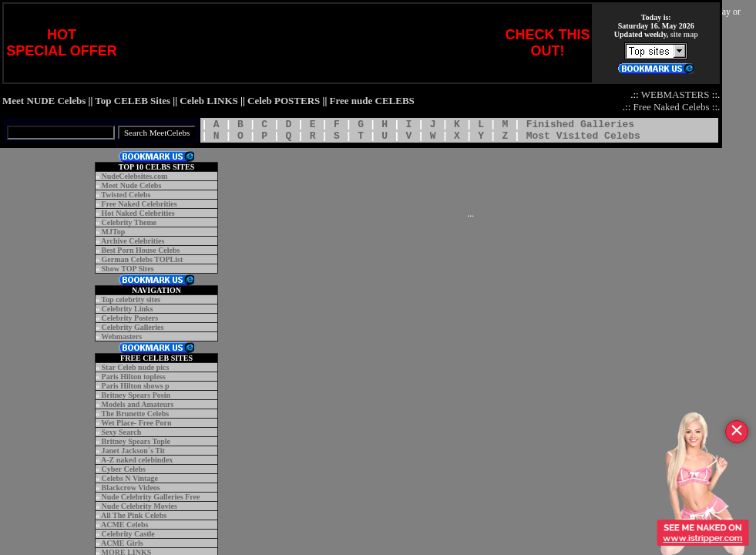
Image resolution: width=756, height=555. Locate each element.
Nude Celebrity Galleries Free (151, 497)
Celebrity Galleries (133, 327)
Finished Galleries (580, 124)
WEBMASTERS (675, 94)
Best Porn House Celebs (141, 250)
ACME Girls (122, 543)
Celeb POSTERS (284, 101)
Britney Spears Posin (136, 395)
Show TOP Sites (128, 269)
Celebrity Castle (128, 534)
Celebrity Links (128, 309)
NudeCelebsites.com (135, 176)
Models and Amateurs (138, 404)
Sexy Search (122, 432)
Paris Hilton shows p (136, 386)
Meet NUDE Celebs (44, 101)
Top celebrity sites (131, 299)
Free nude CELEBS (372, 101)
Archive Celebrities (133, 241)
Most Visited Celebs (583, 136)
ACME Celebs (124, 525)
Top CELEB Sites (133, 101)
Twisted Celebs (126, 195)
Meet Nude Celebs (132, 185)
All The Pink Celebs (134, 515)
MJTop (114, 232)
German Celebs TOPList (143, 259)
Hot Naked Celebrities (138, 213)
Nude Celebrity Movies (139, 506)
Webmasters (121, 336)
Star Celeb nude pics (136, 367)
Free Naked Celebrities (139, 204)
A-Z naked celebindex (137, 460)
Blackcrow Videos (131, 488)
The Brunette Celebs (135, 414)
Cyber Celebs (124, 469)
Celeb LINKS (208, 101)
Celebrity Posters (130, 318)
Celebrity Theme (129, 222)
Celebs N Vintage (130, 478)
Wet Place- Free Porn (136, 423)
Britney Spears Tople (136, 441)
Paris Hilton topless (134, 377)
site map (684, 34)
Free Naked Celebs (672, 107)
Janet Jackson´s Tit (133, 451)
